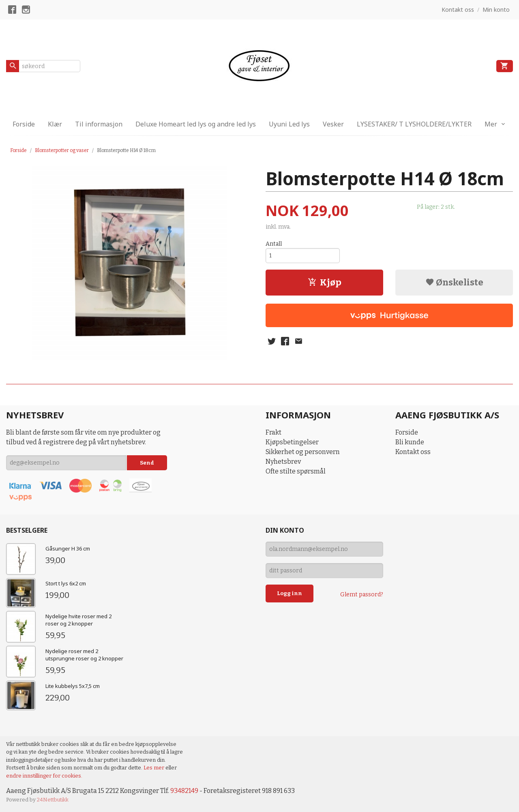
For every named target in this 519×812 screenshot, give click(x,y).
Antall (274, 244)
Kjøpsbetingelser (292, 442)
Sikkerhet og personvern (303, 452)
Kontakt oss (413, 452)
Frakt (273, 432)
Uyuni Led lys (289, 124)
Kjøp (325, 282)
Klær (55, 124)
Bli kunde (410, 442)
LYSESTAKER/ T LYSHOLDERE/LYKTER (414, 124)
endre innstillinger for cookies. (44, 776)
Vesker (333, 124)
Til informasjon (99, 124)
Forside (24, 124)
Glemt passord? (362, 595)
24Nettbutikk (53, 800)
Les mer (154, 768)
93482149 (184, 791)
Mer (491, 124)
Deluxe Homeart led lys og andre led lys (196, 124)
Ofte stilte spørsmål (296, 471)
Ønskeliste (454, 282)
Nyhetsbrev (283, 462)
